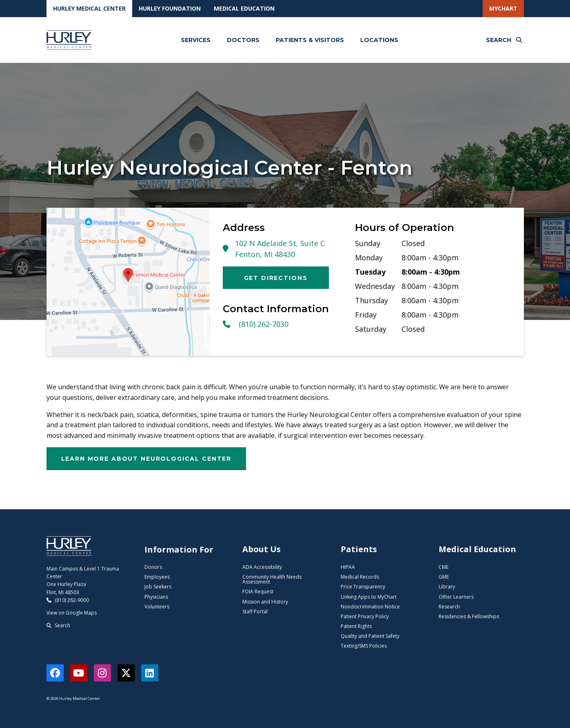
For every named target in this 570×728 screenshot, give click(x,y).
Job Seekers (158, 587)
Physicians (156, 597)
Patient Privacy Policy (365, 616)
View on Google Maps (72, 613)
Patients (359, 549)
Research (449, 607)
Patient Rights (356, 626)
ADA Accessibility (262, 567)
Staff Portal (255, 611)
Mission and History (265, 602)
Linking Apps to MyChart (369, 597)
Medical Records (360, 577)
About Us (262, 549)
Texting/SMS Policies (364, 646)
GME (444, 577)
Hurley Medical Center (89, 8)
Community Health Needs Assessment (272, 579)
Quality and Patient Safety (370, 636)
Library (447, 587)
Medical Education (244, 8)
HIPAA (348, 567)
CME (444, 567)
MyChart (503, 8)
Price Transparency (363, 587)
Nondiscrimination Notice (370, 607)
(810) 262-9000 (68, 600)
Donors (153, 567)
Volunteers (157, 607)
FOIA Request (258, 591)
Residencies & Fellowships (469, 616)
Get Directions (276, 278)
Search (58, 625)
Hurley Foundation (170, 8)
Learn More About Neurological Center (146, 459)
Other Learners (456, 597)
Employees (157, 577)
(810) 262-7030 (256, 324)
